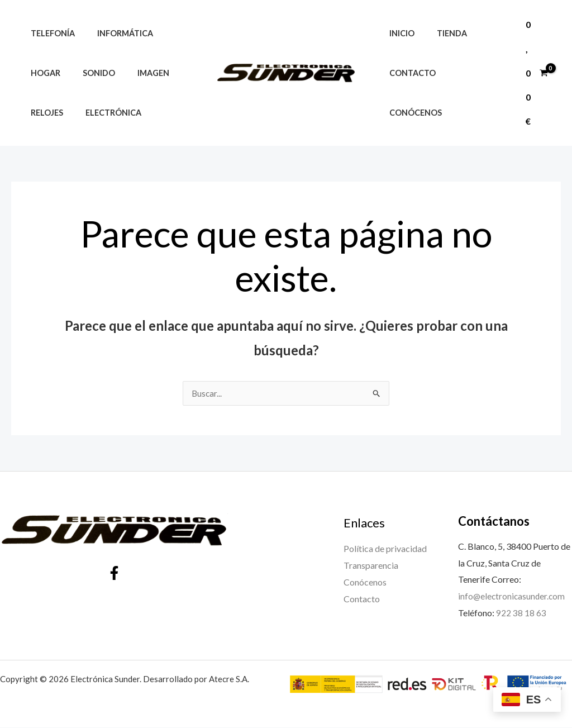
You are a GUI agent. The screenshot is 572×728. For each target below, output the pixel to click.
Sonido (89, 73)
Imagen (138, 73)
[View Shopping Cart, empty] (537, 73)
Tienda (442, 53)
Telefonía (49, 33)
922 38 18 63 (521, 613)
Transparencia (371, 566)
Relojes (44, 113)
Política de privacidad (385, 549)
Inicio (399, 53)
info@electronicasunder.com (513, 596)
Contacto (409, 92)
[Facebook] (114, 574)
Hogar (42, 73)
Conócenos (475, 92)
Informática (116, 33)
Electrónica (104, 113)
